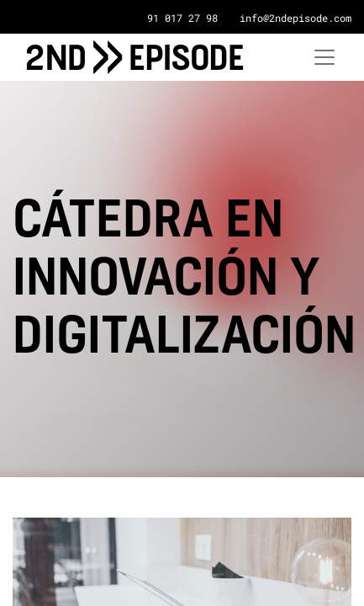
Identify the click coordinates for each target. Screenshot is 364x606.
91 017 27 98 (182, 18)
